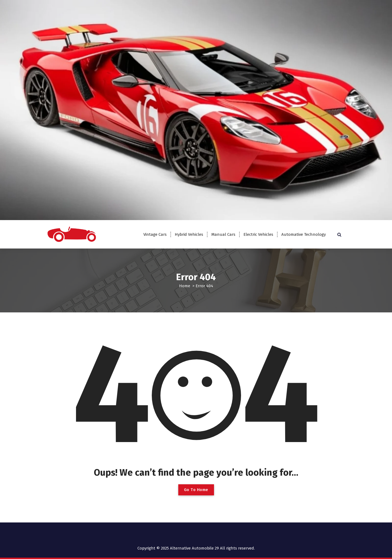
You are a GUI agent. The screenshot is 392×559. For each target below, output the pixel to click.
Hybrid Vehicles (189, 234)
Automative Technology (304, 234)
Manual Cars (223, 234)
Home (185, 286)
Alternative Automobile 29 (194, 548)
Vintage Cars (155, 234)
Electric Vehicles (258, 234)
